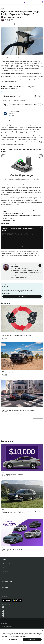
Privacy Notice (4, 624)
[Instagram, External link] (3, 614)
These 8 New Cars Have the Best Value (12, 549)
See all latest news (38, 418)
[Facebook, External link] (3, 609)
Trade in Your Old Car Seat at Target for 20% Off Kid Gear (17, 336)
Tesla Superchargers (31, 131)
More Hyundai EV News (9, 221)
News (2, 8)
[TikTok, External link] (3, 607)
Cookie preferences (12, 640)
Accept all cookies (32, 640)
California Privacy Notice (7, 626)
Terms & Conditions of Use (7, 621)
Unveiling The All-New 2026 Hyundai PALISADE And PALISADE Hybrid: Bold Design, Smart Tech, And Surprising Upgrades (21, 512)
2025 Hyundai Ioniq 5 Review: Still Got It (14, 213)
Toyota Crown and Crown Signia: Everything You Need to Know (18, 410)
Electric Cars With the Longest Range (13, 219)
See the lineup (22, 297)
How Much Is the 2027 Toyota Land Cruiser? (13, 373)
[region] (22, 636)
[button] (6, 24)
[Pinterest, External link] (3, 616)
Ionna (24, 131)
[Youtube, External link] (3, 611)
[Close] (42, 630)
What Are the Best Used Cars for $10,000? (13, 474)
